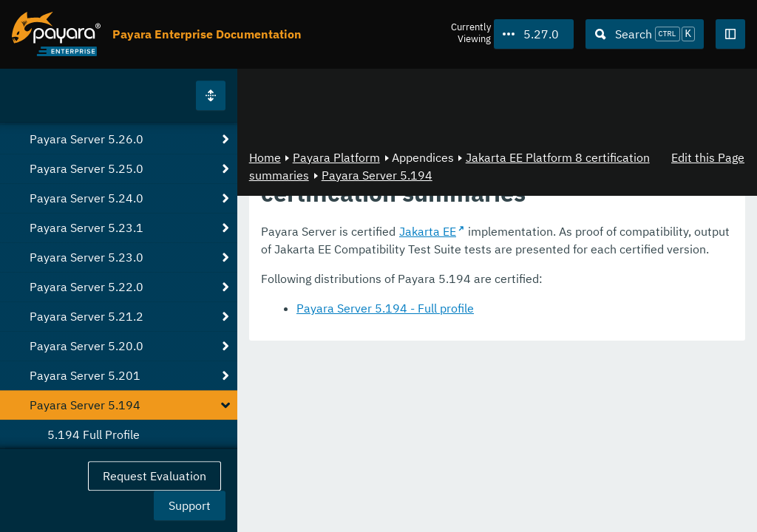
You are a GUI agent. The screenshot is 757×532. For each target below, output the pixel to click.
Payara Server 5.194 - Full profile (385, 308)
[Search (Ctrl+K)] (645, 34)
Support (190, 505)
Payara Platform (336, 157)
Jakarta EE (428, 231)
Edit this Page (708, 157)
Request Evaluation (155, 476)
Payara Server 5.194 (377, 175)
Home (265, 157)
